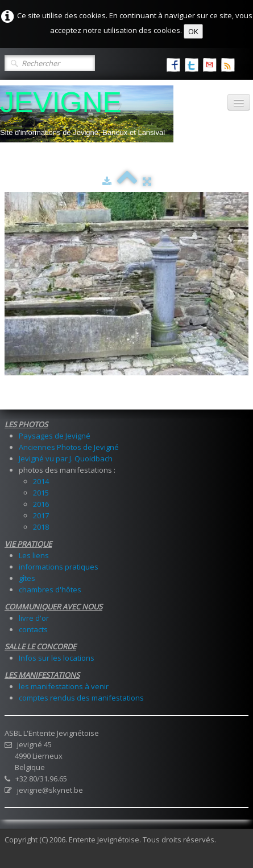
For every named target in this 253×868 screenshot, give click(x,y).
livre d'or (34, 618)
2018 (41, 527)
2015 (41, 493)
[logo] (87, 114)
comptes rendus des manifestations (81, 698)
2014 (41, 481)
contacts (33, 629)
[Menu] (239, 102)
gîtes (27, 578)
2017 (41, 515)
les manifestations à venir (64, 686)
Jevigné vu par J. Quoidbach (66, 458)
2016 (41, 504)
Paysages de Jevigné (55, 436)
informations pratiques (59, 567)
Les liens (34, 555)
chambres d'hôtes (50, 589)
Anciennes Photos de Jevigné (69, 447)
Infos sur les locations (57, 658)
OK (193, 31)
